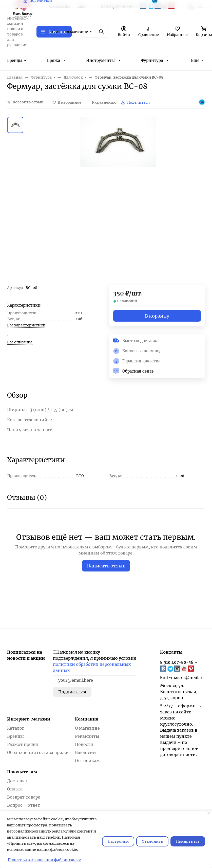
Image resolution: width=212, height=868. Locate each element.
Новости (84, 744)
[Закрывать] (209, 813)
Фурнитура (152, 60)
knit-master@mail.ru (182, 677)
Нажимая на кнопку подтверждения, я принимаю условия (95, 661)
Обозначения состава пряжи (38, 752)
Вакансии (85, 752)
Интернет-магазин (29, 719)
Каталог (16, 728)
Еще (195, 60)
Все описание (20, 342)
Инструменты (100, 60)
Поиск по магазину (70, 32)
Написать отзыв (106, 566)
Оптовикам (87, 761)
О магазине (87, 728)
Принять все (188, 841)
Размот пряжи (23, 744)
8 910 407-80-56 (177, 662)
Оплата (15, 789)
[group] (118, 201)
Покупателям (22, 772)
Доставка (17, 781)
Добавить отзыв (28, 102)
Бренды (15, 60)
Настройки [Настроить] (118, 841)
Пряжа (53, 60)
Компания (87, 719)
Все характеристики (26, 325)
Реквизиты (87, 736)
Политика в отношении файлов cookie (44, 860)
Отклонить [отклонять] (152, 841)
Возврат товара (24, 797)
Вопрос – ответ (24, 805)
